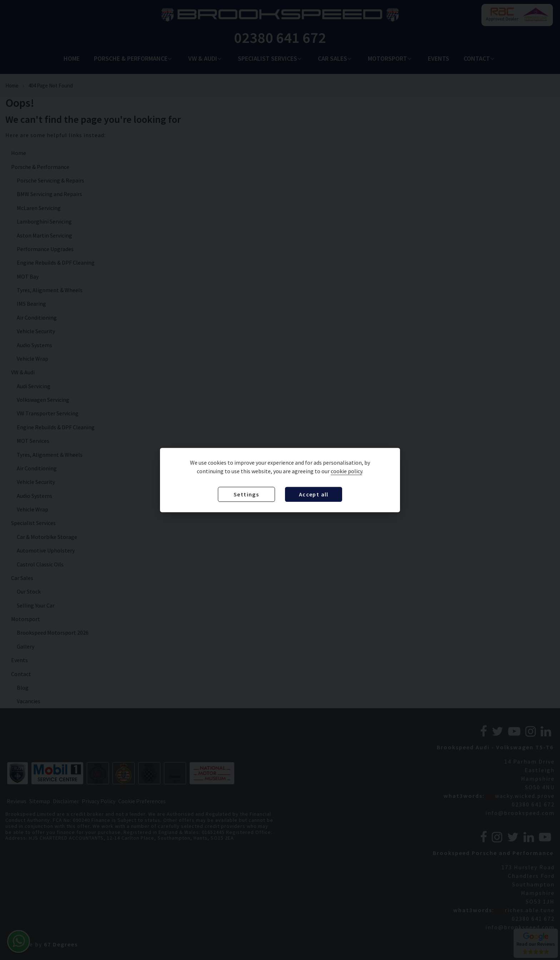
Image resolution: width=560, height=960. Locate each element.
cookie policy (346, 471)
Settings (246, 494)
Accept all (314, 494)
